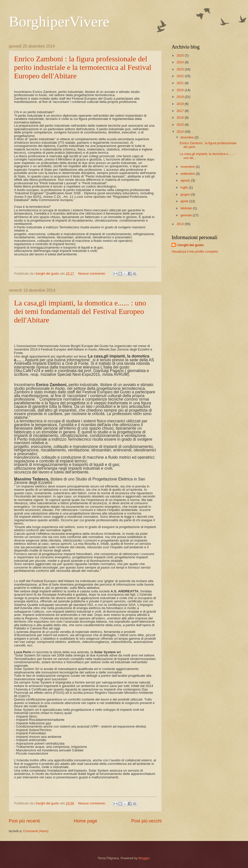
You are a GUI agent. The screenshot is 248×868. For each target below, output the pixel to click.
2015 (181, 125)
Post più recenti (24, 821)
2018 (181, 104)
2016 (181, 118)
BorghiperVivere (59, 22)
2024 (181, 62)
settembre (188, 174)
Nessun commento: (93, 274)
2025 (181, 55)
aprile (185, 201)
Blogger (144, 858)
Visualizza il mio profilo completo (195, 251)
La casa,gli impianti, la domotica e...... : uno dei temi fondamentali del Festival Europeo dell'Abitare (80, 311)
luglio (185, 187)
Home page (86, 821)
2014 (181, 132)
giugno (186, 194)
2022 (181, 76)
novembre (188, 167)
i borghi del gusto (190, 245)
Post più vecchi (146, 821)
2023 (181, 69)
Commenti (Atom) (36, 831)
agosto (186, 180)
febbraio (187, 208)
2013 (181, 224)
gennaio (187, 215)
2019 (181, 97)
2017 (181, 111)
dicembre (188, 137)
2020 (181, 90)
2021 (181, 83)
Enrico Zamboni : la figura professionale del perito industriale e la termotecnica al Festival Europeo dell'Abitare (83, 67)
